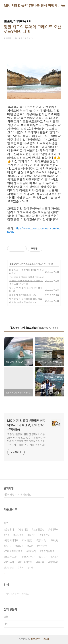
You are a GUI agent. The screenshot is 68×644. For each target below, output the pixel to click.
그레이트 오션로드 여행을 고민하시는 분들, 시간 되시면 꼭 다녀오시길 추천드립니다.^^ (26, 281)
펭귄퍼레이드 (12, 540)
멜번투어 (9, 562)
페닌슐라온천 (26, 562)
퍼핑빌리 (54, 562)
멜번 (31, 546)
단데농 (55, 557)
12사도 (32, 535)
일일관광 (13, 264)
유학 (21, 568)
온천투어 (9, 530)
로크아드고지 (12, 557)
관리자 (46, 639)
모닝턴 (55, 540)
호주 (7, 535)
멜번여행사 (29, 557)
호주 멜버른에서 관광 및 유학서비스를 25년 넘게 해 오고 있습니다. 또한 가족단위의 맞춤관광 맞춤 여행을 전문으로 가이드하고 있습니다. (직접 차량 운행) (26, 440)
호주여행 (43, 546)
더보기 (6, 574)
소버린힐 (28, 540)
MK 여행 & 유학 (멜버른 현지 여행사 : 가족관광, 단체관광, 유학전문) (26, 425)
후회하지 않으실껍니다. (21, 295)
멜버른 (41, 562)
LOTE (8, 546)
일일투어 (19, 535)
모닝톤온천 (39, 530)
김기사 (43, 557)
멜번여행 (24, 530)
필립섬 (20, 546)
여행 (31, 568)
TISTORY (35, 639)
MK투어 (32, 551)
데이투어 (54, 530)
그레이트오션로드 (27, 264)
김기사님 (42, 540)
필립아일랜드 (48, 551)
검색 (61, 594)
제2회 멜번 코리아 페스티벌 (17, 495)
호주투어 (46, 535)
